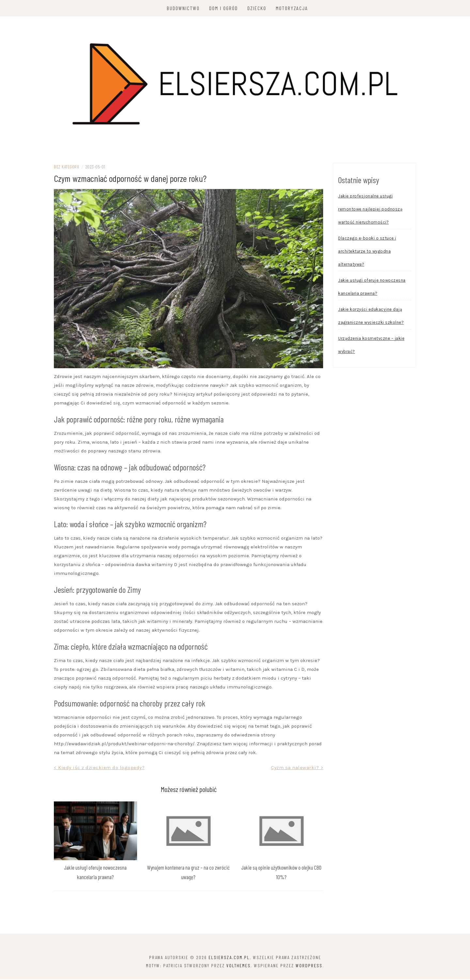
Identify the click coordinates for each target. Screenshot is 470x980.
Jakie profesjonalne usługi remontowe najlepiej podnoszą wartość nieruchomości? (370, 210)
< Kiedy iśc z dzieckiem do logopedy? (99, 768)
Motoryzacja (292, 8)
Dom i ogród (224, 8)
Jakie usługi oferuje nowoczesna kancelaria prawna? (372, 287)
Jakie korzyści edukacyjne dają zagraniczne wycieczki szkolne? (371, 316)
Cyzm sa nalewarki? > (297, 768)
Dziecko (257, 8)
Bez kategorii (67, 167)
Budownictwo (183, 8)
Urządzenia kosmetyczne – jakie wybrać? (371, 346)
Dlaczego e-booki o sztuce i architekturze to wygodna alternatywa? (367, 252)
